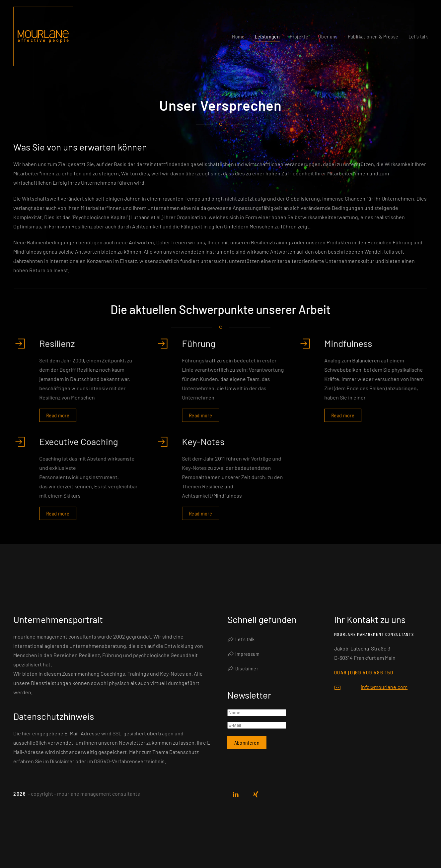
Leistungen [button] (267, 36)
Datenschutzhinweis (54, 716)
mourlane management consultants (374, 634)
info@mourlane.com (384, 687)
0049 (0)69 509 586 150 (364, 672)
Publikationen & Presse (373, 36)
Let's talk (418, 36)
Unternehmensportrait (58, 619)
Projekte (299, 36)
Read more (58, 414)
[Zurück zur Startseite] (43, 36)
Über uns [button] (328, 36)
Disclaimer (243, 668)
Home (238, 36)
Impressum (244, 654)
